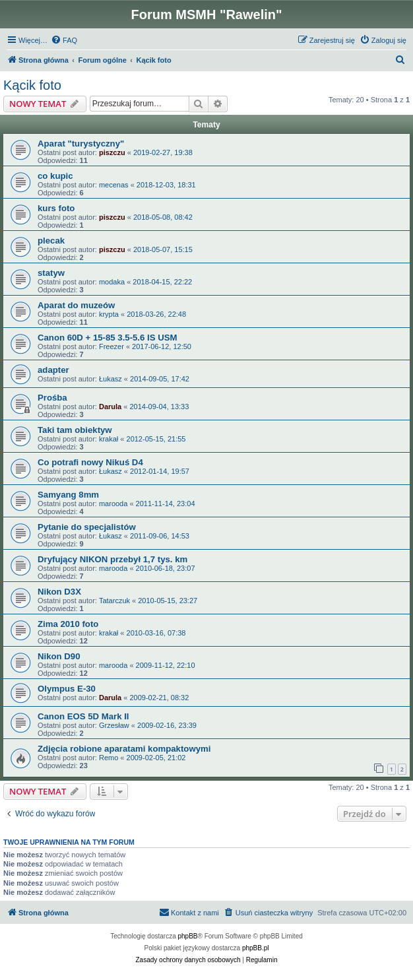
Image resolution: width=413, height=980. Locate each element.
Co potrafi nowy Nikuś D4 (90, 462)
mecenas (114, 185)
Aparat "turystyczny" (81, 144)
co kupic (55, 176)
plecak (51, 241)
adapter (53, 370)
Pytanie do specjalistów (87, 527)
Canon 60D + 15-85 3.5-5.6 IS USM (107, 338)
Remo (109, 758)
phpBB (188, 936)
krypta (109, 314)
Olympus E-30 (67, 689)
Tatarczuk (114, 601)
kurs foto (56, 208)
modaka (112, 282)
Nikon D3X (59, 592)
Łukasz (111, 379)
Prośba (52, 398)
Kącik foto (32, 85)
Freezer (111, 346)
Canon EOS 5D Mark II (83, 716)
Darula (110, 407)
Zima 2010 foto (68, 624)
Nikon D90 (59, 656)
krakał (109, 439)
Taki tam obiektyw (75, 430)
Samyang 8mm (68, 495)
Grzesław (114, 725)
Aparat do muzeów (76, 305)
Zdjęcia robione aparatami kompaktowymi (124, 749)
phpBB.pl (256, 948)
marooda (113, 504)
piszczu (112, 152)
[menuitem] (64, 40)
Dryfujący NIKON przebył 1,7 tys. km (112, 559)
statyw (51, 273)
